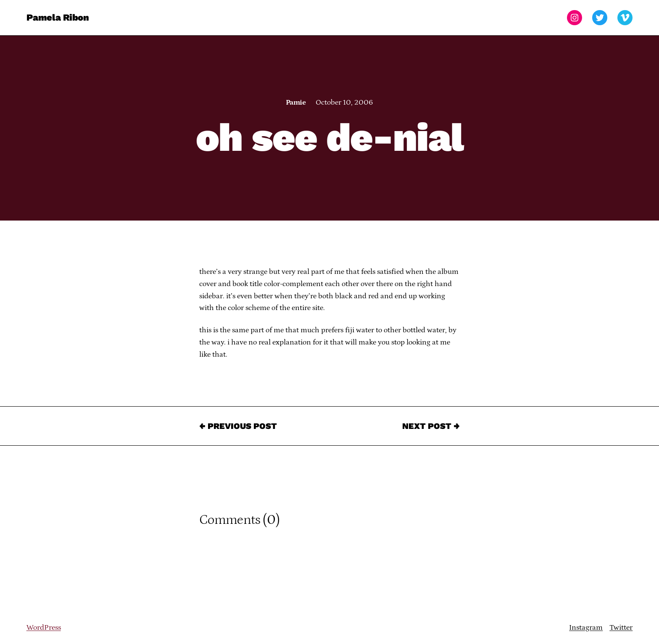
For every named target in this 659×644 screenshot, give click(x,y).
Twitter (621, 628)
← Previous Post (238, 426)
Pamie (296, 103)
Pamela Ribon (58, 17)
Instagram (586, 628)
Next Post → (431, 426)
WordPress (44, 628)
